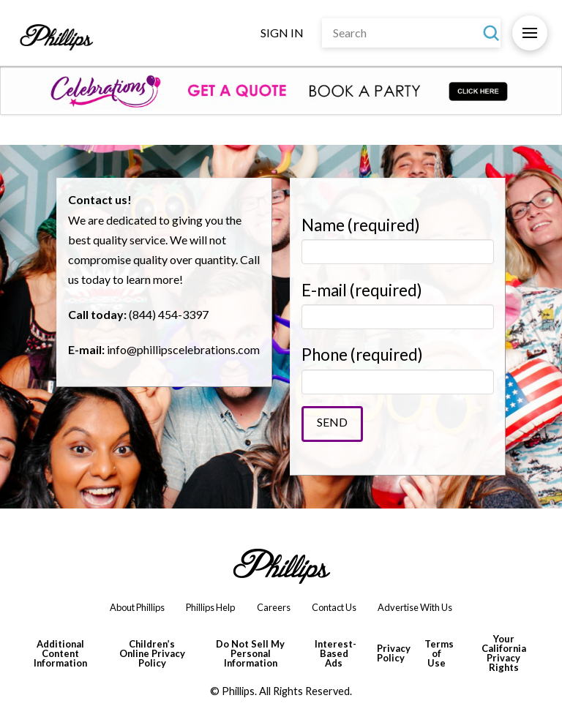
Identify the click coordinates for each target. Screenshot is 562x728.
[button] (530, 33)
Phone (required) (398, 368)
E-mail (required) (398, 304)
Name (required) (398, 239)
